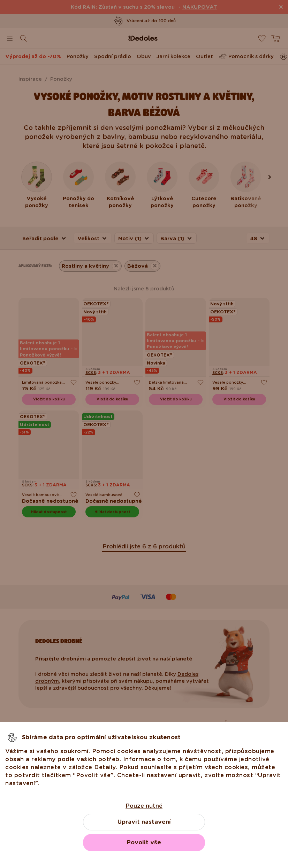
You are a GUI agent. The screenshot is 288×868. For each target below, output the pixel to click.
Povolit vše (144, 842)
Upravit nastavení (144, 822)
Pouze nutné (144, 806)
